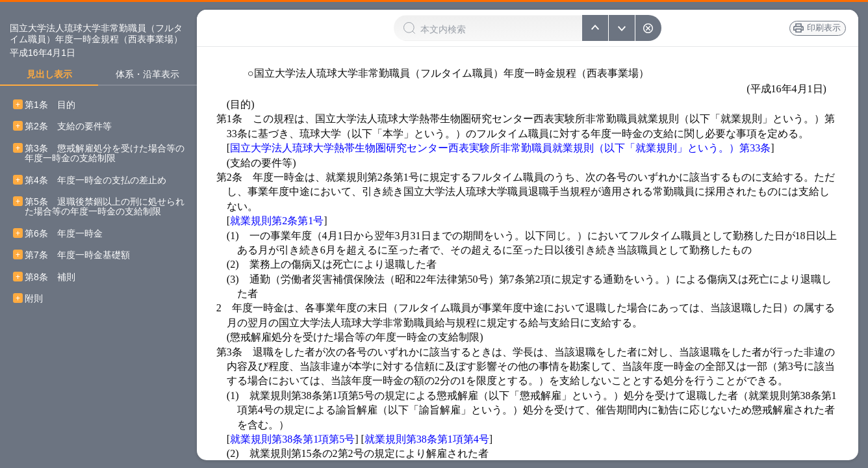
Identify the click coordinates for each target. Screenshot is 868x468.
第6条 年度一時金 (64, 234)
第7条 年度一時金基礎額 (77, 255)
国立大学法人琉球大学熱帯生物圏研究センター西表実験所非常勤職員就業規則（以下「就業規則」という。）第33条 (500, 148)
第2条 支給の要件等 (68, 126)
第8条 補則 (50, 277)
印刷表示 (815, 28)
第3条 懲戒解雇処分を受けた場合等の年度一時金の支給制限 (105, 153)
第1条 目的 (50, 105)
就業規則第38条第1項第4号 (427, 439)
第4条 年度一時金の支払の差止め (96, 180)
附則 (34, 299)
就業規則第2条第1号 (277, 221)
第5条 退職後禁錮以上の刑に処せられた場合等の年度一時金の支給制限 (105, 207)
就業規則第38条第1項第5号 (292, 439)
